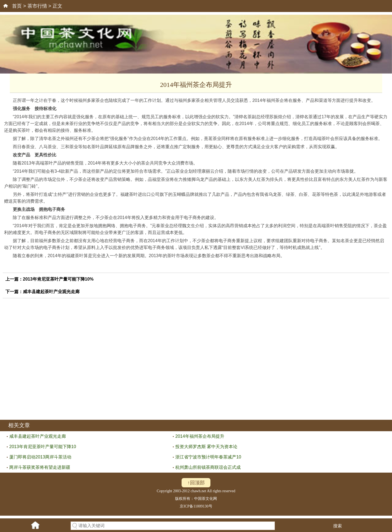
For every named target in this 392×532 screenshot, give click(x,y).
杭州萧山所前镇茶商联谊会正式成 (208, 467)
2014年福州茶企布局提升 (200, 436)
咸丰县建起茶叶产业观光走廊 (51, 292)
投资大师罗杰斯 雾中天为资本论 (206, 447)
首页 (17, 6)
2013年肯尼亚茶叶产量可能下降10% (58, 279)
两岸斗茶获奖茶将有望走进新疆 (40, 467)
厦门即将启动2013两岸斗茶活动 (40, 457)
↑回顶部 (196, 483)
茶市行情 (37, 6)
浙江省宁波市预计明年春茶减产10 (208, 457)
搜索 (338, 526)
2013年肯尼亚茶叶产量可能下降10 (43, 447)
